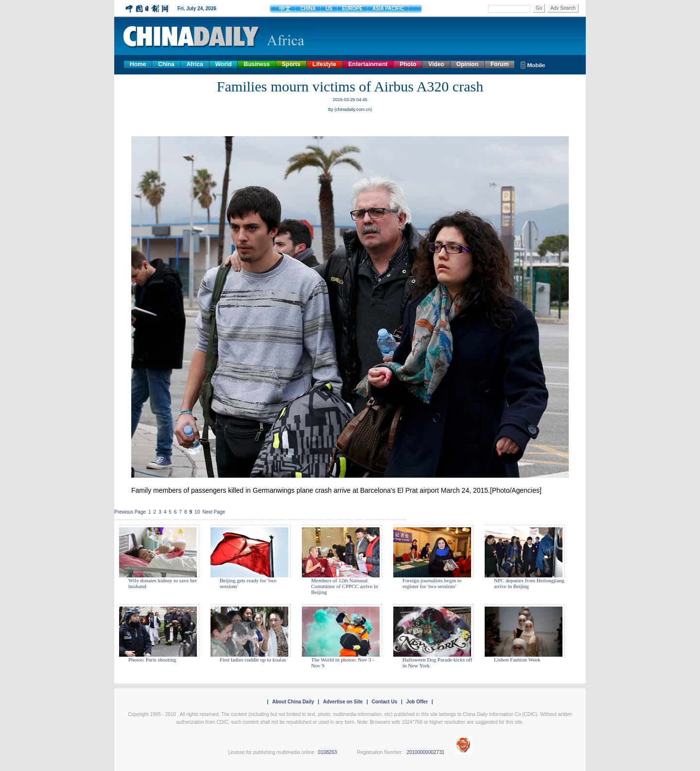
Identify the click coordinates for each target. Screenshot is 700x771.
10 (197, 512)
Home (138, 64)
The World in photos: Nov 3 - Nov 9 (343, 663)
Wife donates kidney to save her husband (163, 583)
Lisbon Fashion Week (517, 660)
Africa (195, 64)
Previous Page (130, 512)
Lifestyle (324, 64)
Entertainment (368, 64)
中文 (285, 9)
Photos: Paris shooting (152, 660)
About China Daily (293, 702)
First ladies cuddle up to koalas (253, 660)
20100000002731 (425, 752)
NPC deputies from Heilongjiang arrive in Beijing (529, 583)
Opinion (467, 64)
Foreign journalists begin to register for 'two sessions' (432, 583)
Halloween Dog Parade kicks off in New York (437, 663)
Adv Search (563, 8)
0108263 (327, 752)
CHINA (308, 9)
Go (539, 8)
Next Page (214, 512)
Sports (291, 64)
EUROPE (352, 9)
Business (256, 64)
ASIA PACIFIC (388, 9)
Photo (408, 64)
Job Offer (417, 702)
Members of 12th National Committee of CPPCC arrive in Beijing (345, 586)
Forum (499, 64)
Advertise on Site (343, 702)
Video (436, 64)
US (329, 9)
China (166, 64)
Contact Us (384, 702)
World (224, 64)
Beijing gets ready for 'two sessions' (248, 583)
